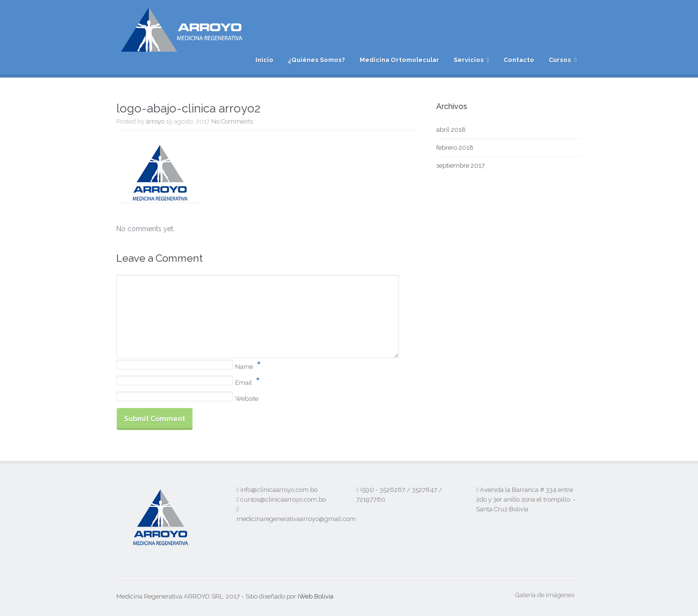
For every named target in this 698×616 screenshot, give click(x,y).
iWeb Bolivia (316, 596)
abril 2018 (451, 130)
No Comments (232, 121)
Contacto (519, 60)
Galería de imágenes (545, 595)
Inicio (264, 60)
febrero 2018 (455, 148)
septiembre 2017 (460, 166)
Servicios (469, 60)
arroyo (155, 121)
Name (244, 367)
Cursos (560, 60)
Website (247, 399)
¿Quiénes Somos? (317, 60)
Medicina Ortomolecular (399, 60)
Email (244, 383)
